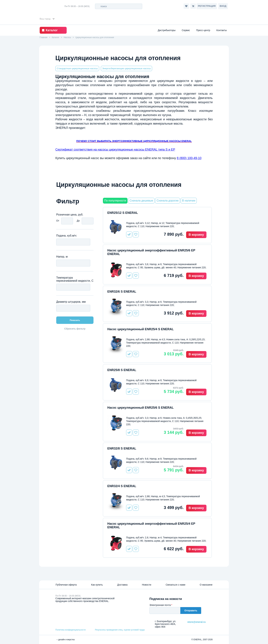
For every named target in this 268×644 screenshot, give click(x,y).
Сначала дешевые (141, 201)
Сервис (186, 30)
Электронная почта (160, 605)
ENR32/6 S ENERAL (122, 292)
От (58, 221)
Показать (75, 320)
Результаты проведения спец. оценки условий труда (120, 630)
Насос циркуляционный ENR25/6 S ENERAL (140, 408)
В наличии (189, 201)
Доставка (122, 585)
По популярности (115, 201)
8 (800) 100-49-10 (189, 158)
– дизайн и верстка (65, 640)
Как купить (97, 585)
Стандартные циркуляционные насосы (77, 68)
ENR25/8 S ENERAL (122, 370)
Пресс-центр (203, 30)
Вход (223, 6)
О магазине (206, 585)
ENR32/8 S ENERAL (122, 448)
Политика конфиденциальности (71, 630)
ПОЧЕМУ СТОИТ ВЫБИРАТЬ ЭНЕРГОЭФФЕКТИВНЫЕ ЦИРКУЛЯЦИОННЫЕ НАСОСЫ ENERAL (134, 141)
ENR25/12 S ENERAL (123, 213)
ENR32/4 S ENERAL (122, 486)
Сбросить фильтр (75, 329)
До (78, 221)
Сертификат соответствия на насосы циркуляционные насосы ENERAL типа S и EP (115, 150)
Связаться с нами (175, 585)
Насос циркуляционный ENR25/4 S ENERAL (140, 329)
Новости (146, 585)
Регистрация (207, 6)
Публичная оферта (66, 585)
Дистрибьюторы (167, 30)
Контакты (222, 30)
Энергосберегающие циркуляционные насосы (127, 68)
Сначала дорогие (168, 201)
